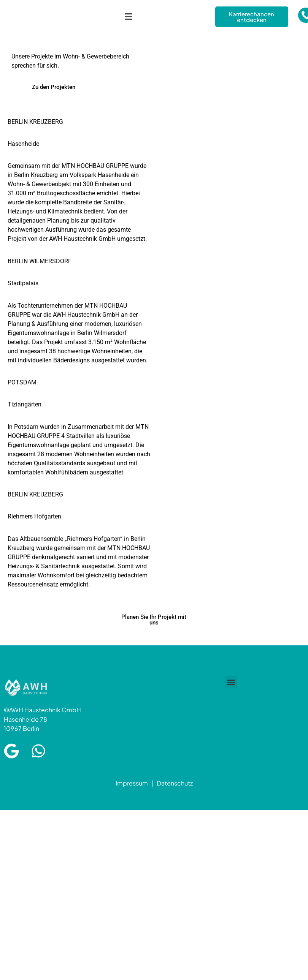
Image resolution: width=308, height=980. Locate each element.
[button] (129, 17)
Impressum (132, 783)
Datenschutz (175, 783)
